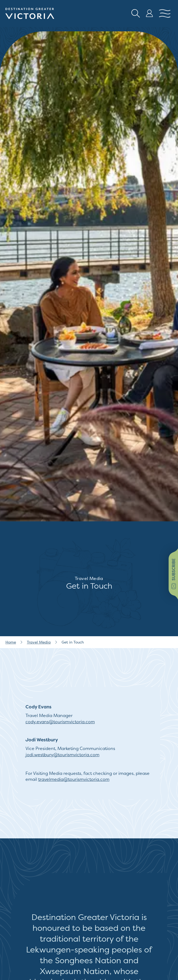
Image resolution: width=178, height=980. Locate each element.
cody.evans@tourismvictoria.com (60, 722)
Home (11, 642)
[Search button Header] (136, 14)
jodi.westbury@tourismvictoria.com (62, 755)
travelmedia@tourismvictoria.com (74, 779)
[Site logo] (30, 14)
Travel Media (39, 642)
